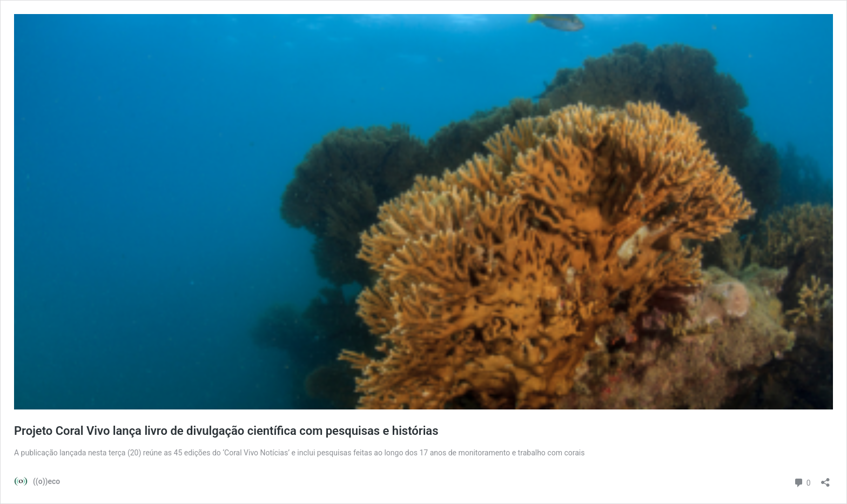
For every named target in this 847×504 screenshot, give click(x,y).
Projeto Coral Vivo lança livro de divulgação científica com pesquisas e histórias (226, 431)
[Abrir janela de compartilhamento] (825, 479)
